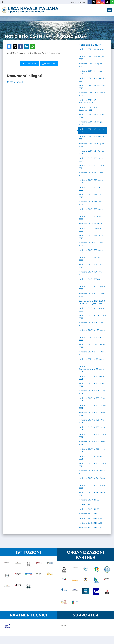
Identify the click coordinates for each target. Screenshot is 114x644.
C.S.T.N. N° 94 (85, 505)
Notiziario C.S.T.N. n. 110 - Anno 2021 (92, 392)
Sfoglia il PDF (30, 64)
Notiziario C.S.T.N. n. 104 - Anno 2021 (92, 436)
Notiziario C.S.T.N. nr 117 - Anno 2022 (92, 331)
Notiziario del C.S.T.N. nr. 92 (91, 514)
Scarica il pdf (49, 64)
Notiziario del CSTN (90, 45)
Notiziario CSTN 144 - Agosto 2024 (91, 130)
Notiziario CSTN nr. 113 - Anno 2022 (92, 360)
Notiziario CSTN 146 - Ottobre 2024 (92, 116)
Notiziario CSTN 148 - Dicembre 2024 (93, 80)
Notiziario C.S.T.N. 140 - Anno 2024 (91, 167)
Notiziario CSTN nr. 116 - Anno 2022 (92, 339)
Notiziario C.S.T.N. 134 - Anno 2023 (91, 203)
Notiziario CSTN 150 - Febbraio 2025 (92, 94)
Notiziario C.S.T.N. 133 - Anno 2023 (91, 218)
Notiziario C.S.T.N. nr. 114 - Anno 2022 (92, 353)
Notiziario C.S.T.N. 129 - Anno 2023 (91, 237)
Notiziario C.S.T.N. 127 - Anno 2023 (91, 251)
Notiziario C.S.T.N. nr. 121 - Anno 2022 (92, 295)
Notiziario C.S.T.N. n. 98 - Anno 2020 (92, 479)
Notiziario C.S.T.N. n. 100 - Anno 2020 (92, 465)
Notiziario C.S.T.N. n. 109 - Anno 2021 (92, 399)
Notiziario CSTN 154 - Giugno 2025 (91, 51)
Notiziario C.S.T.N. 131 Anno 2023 (93, 224)
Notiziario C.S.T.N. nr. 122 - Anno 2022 (92, 288)
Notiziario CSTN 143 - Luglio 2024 (91, 123)
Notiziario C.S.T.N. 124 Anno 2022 (91, 273)
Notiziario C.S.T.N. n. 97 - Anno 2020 (92, 487)
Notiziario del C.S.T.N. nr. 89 (91, 528)
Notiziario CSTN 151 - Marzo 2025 (90, 72)
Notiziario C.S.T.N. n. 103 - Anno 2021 (92, 443)
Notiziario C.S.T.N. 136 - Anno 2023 (91, 189)
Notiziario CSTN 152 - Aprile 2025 (91, 65)
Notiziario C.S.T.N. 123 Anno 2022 (90, 280)
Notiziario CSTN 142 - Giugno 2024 (91, 145)
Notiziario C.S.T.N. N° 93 (89, 509)
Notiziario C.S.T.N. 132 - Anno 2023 (91, 210)
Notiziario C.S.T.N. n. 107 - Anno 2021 (92, 414)
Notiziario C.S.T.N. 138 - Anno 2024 (91, 174)
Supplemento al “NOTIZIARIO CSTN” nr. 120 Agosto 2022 (92, 302)
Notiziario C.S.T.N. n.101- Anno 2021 (92, 458)
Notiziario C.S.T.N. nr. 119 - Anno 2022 (92, 317)
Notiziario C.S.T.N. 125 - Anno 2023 (91, 266)
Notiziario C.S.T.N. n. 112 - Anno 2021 (92, 378)
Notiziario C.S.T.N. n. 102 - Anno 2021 (92, 450)
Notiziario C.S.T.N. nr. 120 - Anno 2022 (92, 310)
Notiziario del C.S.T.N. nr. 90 (91, 523)
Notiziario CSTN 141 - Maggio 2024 (91, 138)
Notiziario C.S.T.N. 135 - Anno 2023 (91, 196)
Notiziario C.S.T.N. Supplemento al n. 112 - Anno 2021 (92, 369)
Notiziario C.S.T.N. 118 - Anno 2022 (91, 324)
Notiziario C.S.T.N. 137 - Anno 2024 (91, 181)
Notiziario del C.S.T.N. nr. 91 (90, 518)
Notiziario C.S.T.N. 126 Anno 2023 (91, 259)
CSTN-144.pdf (15, 82)
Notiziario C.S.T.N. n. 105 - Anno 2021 (92, 429)
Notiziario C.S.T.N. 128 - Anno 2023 (91, 244)
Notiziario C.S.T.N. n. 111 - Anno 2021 (92, 385)
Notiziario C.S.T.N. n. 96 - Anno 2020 (92, 494)
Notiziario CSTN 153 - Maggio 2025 (91, 58)
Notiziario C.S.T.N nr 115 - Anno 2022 (92, 346)
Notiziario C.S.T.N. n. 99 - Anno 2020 (92, 472)
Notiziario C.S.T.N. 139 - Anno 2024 (91, 160)
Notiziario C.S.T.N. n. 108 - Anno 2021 (92, 407)
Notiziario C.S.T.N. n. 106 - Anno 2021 (92, 421)
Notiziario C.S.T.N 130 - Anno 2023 (91, 230)
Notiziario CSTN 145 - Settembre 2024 (88, 109)
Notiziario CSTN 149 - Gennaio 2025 (92, 87)
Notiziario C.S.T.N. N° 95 (89, 500)
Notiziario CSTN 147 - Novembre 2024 (88, 101)
